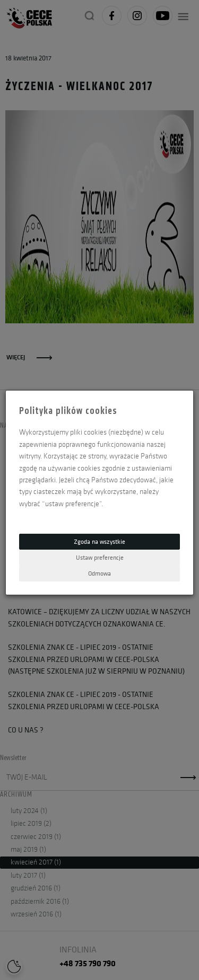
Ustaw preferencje (100, 557)
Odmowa (99, 573)
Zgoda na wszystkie (99, 541)
